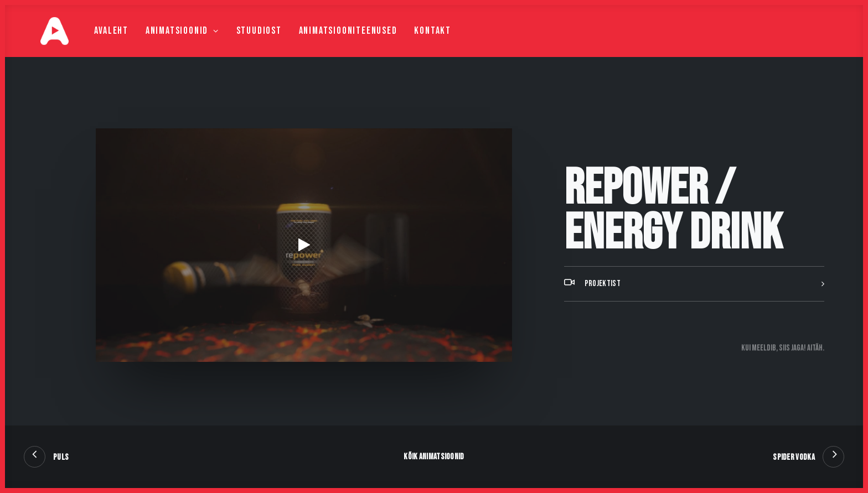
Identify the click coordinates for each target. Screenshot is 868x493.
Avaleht (93, 42)
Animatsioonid (164, 42)
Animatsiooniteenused (329, 42)
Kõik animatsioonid (434, 457)
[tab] (694, 312)
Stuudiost (240, 42)
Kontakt (414, 42)
